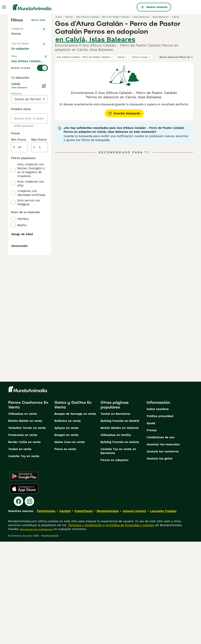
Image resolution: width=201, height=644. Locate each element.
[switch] (29, 90)
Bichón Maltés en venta (25, 523)
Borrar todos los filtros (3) (176, 57)
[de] (20, 257)
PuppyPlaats (84, 613)
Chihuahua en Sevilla (116, 537)
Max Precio (39, 249)
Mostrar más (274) (28, 179)
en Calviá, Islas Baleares (95, 39)
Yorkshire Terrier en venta (27, 530)
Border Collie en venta (24, 544)
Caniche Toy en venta (24, 558)
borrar (42, 82)
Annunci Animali (134, 613)
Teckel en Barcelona (115, 516)
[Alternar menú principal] (4, 7)
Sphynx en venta (66, 530)
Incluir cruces (141, 57)
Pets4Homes (46, 613)
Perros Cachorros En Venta (28, 507)
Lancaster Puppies (163, 613)
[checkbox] (13, 113)
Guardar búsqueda (124, 113)
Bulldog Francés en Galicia (120, 544)
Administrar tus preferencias (36, 632)
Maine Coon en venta (70, 544)
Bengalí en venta (66, 537)
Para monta (23, 71)
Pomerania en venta (23, 537)
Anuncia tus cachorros (163, 554)
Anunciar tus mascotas (163, 547)
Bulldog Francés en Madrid (120, 523)
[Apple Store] (24, 591)
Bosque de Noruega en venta (75, 516)
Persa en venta (65, 551)
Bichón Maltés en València (120, 530)
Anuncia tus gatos (159, 561)
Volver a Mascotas (22, 28)
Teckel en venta (20, 551)
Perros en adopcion (114, 562)
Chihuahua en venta (23, 516)
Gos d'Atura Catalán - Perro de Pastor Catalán (85, 57)
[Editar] (44, 196)
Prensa (152, 533)
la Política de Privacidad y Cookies (129, 628)
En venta (21, 53)
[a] (40, 257)
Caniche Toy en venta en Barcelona (118, 553)
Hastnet (65, 613)
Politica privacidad (160, 518)
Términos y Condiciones (85, 628)
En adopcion (23, 62)
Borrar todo (38, 20)
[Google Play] (24, 579)
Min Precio (19, 249)
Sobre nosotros (158, 511)
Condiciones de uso (161, 540)
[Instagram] (29, 604)
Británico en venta (68, 523)
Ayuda (151, 526)
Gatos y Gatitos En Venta (73, 507)
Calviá (122, 57)
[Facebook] (18, 604)
